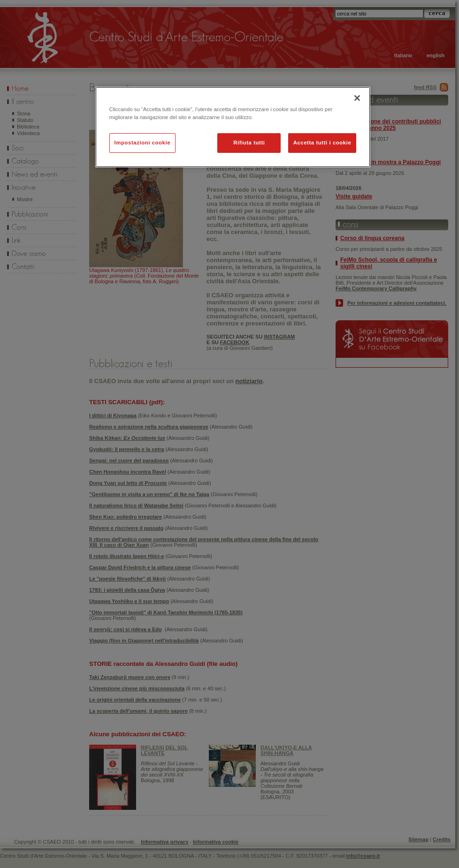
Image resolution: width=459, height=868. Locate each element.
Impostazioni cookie (143, 143)
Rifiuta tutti (249, 143)
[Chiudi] (357, 98)
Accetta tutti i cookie (322, 143)
